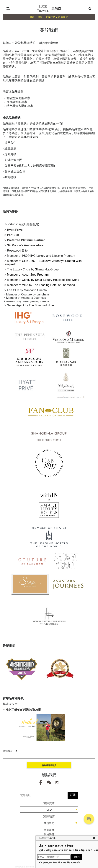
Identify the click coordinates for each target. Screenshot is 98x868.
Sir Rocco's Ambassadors (25, 245)
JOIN (77, 857)
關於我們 (49, 830)
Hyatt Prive (15, 230)
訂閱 (73, 795)
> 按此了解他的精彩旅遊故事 (22, 710)
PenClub (13, 235)
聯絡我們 (49, 834)
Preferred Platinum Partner (26, 240)
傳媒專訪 (10, 751)
